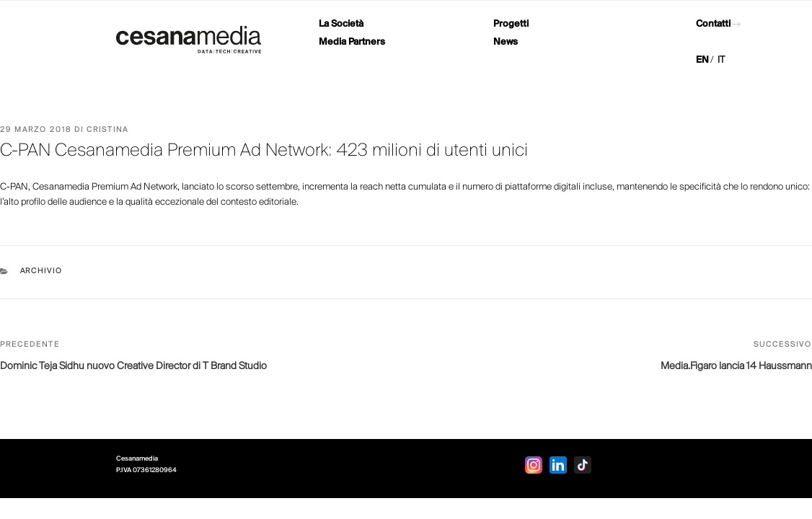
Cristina (107, 130)
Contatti (713, 24)
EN (702, 60)
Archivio (42, 271)
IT (721, 60)
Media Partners (352, 42)
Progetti (511, 24)
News (506, 42)
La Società (341, 24)
